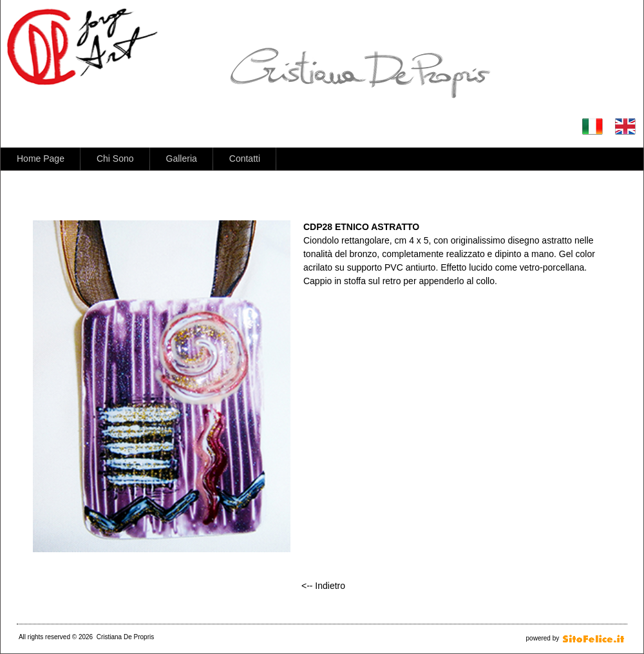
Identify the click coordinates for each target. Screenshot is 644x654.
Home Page (41, 159)
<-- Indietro (323, 586)
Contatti (245, 159)
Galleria (182, 159)
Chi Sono (115, 159)
